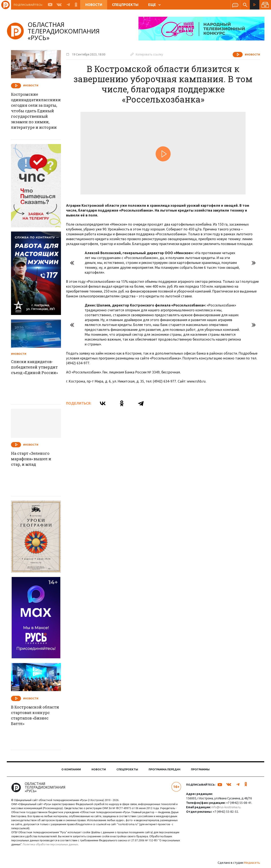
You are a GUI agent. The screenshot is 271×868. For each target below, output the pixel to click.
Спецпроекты (125, 5)
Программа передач (165, 769)
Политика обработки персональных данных (50, 844)
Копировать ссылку (147, 54)
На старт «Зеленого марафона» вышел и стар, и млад (31, 459)
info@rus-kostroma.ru (226, 807)
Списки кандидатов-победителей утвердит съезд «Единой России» (34, 367)
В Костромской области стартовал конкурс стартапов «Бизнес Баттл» (35, 715)
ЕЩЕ (154, 5)
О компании (71, 769)
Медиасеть (252, 863)
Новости (94, 5)
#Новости (252, 55)
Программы (200, 769)
